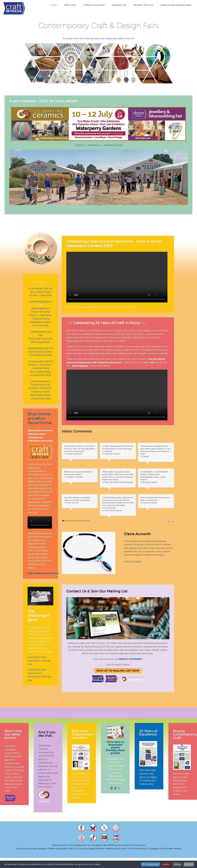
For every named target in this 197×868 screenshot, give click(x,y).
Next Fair (70, 5)
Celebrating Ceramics (40, 301)
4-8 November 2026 (40, 375)
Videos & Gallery (94, 5)
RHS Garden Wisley (40, 292)
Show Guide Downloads (176, 5)
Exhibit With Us (143, 5)
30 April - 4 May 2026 (40, 295)
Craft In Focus (14, 8)
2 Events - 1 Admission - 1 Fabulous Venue (99, 145)
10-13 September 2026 (40, 355)
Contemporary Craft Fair (40, 288)
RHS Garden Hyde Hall (40, 339)
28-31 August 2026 (40, 342)
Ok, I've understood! (151, 864)
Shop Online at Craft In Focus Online (39, 418)
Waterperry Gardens (40, 322)
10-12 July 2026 (40, 325)
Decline (166, 864)
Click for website (133, 561)
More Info (189, 864)
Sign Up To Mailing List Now (118, 671)
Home (54, 5)
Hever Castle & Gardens (40, 352)
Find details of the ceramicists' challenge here (39, 661)
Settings (177, 864)
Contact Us (119, 5)
